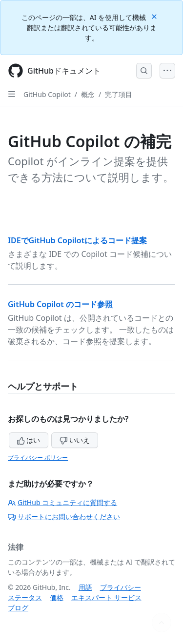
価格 (57, 597)
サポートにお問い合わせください (64, 517)
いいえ (75, 440)
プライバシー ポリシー (38, 458)
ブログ (18, 608)
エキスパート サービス (106, 597)
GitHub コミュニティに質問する (62, 502)
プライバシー (121, 587)
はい (29, 440)
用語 (85, 587)
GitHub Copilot (47, 94)
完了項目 (119, 94)
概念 (88, 94)
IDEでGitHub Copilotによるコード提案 (77, 240)
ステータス (25, 597)
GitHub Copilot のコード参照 (60, 304)
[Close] (155, 16)
